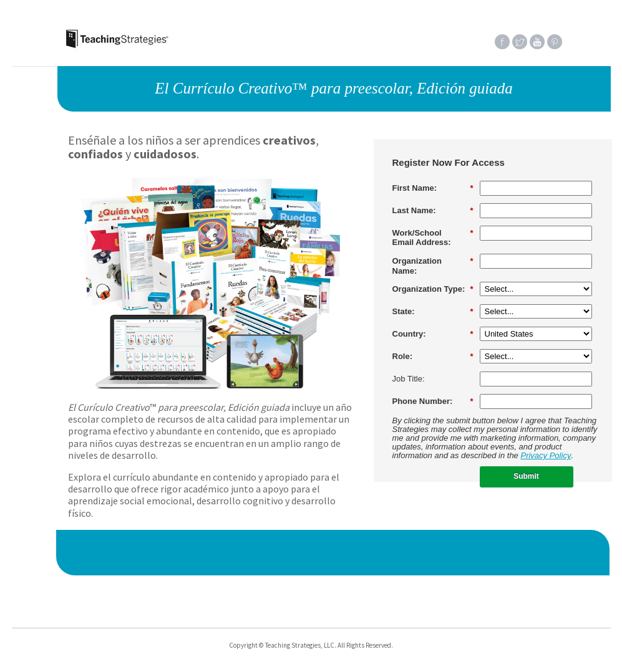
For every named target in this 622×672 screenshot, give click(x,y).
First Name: (433, 188)
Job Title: (409, 379)
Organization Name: (433, 266)
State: (433, 312)
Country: (433, 334)
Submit (526, 476)
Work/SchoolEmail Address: (433, 238)
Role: (433, 357)
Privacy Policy (545, 455)
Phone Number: (433, 401)
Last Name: (433, 211)
